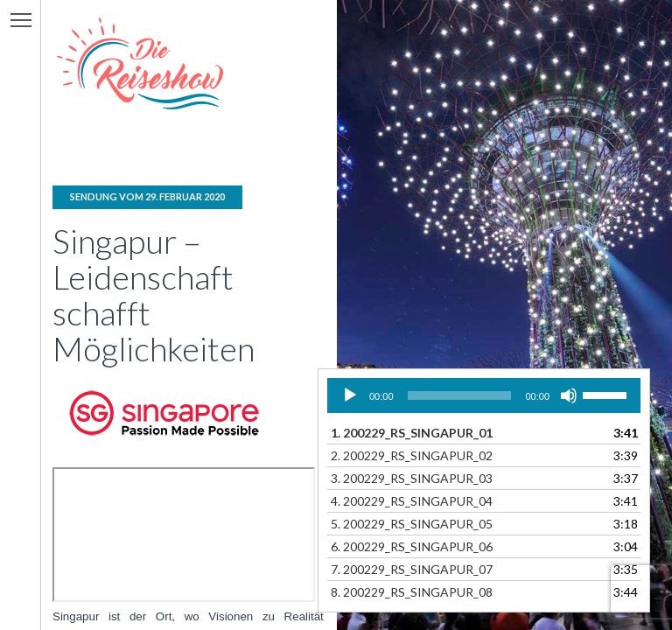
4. (412, 501)
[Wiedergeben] (350, 395)
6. (412, 546)
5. (412, 524)
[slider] (460, 395)
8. (412, 592)
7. (412, 569)
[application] (484, 395)
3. (412, 478)
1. (412, 433)
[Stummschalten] (569, 395)
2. (412, 455)
